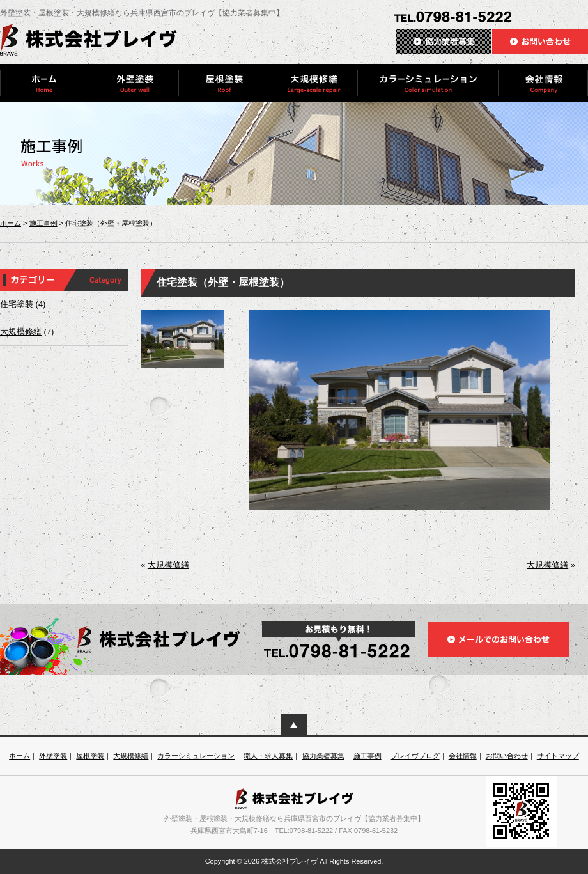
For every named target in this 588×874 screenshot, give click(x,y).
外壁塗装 (53, 756)
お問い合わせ (507, 756)
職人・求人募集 (268, 756)
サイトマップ (558, 756)
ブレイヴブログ (415, 756)
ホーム (11, 223)
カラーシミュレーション (196, 756)
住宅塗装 (17, 304)
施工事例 (43, 223)
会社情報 (463, 756)
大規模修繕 (21, 332)
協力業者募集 (323, 756)
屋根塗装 (90, 756)
